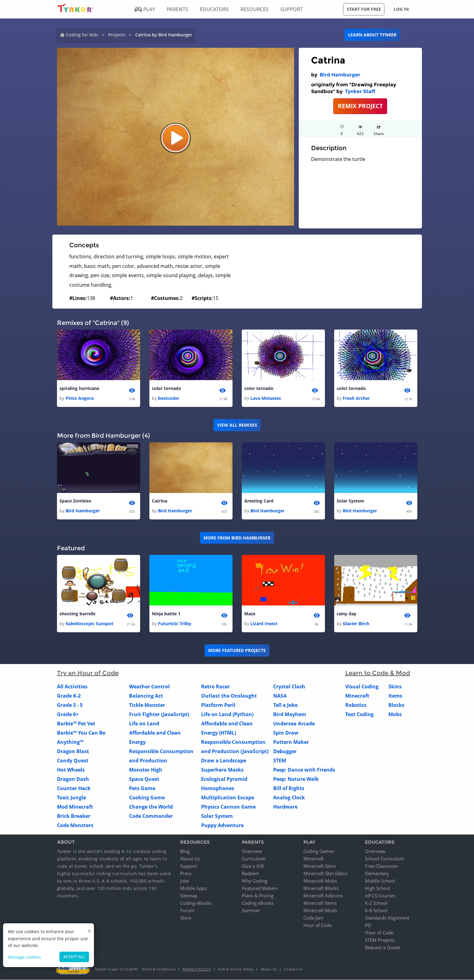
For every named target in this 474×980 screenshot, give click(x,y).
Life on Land (144, 724)
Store (186, 918)
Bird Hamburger (340, 75)
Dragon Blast (73, 751)
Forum (187, 911)
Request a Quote (383, 948)
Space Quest (144, 779)
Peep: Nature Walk (296, 779)
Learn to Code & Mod (378, 673)
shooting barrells (77, 614)
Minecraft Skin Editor (326, 874)
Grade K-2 (69, 696)
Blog (185, 851)
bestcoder (169, 398)
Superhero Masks (222, 770)
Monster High (146, 770)
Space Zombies (75, 501)
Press (186, 874)
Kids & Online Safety (236, 969)
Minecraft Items (320, 903)
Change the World (151, 807)
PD (368, 925)
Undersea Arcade (294, 724)
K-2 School (376, 903)
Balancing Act (146, 696)
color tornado (166, 388)
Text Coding (359, 714)
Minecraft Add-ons (323, 896)
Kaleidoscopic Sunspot (89, 623)
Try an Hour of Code (88, 673)
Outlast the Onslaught (229, 696)
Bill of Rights (289, 788)
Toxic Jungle (71, 798)
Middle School (380, 881)
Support (189, 866)
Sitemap (189, 896)
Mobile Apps (194, 888)
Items (395, 696)
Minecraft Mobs (320, 881)
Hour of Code (318, 925)
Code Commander (151, 816)
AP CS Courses (380, 896)
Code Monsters (75, 825)
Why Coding (255, 881)
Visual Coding (362, 687)
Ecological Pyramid (224, 779)
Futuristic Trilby (175, 623)
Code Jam (313, 918)
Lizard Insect (264, 623)
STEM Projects (380, 940)
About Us (190, 859)
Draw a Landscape (224, 761)
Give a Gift (253, 866)
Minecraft (357, 696)
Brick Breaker (74, 816)
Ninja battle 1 (166, 614)
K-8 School (376, 911)
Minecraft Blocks (321, 888)
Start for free (364, 9)
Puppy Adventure (222, 825)
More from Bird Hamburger (237, 538)
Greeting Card (259, 501)
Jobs (185, 881)
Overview (252, 851)
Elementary (377, 874)
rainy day (346, 614)
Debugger (285, 751)
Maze (250, 614)
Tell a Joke (285, 705)
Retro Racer (215, 687)
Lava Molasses (266, 398)
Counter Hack (74, 788)
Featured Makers (260, 888)
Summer (251, 911)
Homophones (218, 788)
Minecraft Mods (320, 911)
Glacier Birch (356, 623)
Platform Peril (218, 705)
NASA (280, 696)
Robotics (356, 705)
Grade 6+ (68, 714)
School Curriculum (385, 859)
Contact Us (293, 969)
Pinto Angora (80, 398)
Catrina (160, 501)
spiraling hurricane (79, 388)
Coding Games (319, 851)
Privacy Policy (197, 969)
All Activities (72, 687)
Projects (117, 35)
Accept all (74, 957)
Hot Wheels (71, 770)
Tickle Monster (147, 705)
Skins (395, 687)
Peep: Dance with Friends (304, 770)
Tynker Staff (360, 91)
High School (378, 888)
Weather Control (149, 687)
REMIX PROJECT (360, 106)
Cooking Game (147, 798)
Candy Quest (73, 761)
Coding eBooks (196, 903)
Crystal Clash (289, 687)
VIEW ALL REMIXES (237, 425)
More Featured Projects (237, 651)
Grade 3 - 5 (70, 705)
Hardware (285, 807)
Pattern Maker (291, 742)
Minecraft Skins (320, 866)
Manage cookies (24, 957)
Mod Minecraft (75, 807)
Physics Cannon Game (228, 807)
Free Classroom (381, 866)
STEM (280, 761)
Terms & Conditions (159, 969)
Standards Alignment (387, 918)
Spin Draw (286, 733)
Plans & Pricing (258, 896)
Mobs (395, 714)
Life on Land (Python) (227, 714)
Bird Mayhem (290, 714)
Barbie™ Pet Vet (76, 724)
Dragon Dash (73, 779)
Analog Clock (289, 798)
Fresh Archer (356, 398)
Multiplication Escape (228, 798)
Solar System (350, 501)
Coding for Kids (82, 35)
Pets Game (142, 788)
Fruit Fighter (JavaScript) (159, 714)
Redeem (250, 874)
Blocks (396, 705)
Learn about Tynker (372, 35)
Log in (401, 9)
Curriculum (254, 859)
